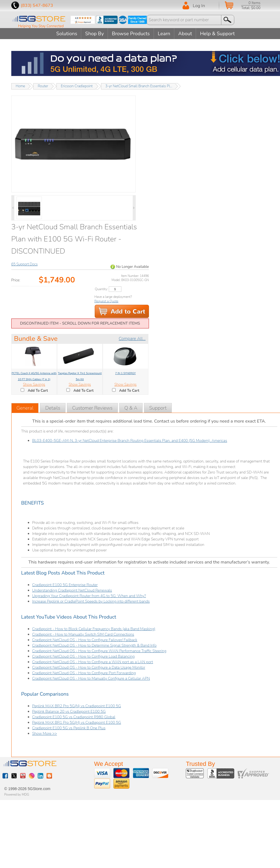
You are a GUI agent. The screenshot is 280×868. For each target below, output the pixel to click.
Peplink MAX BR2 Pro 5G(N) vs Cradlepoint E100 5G (77, 706)
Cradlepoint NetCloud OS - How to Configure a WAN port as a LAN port (93, 662)
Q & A (131, 408)
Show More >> (45, 734)
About (185, 34)
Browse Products (131, 34)
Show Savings (34, 385)
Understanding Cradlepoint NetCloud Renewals (72, 590)
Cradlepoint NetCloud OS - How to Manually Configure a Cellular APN (91, 678)
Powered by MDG (17, 794)
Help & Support (217, 34)
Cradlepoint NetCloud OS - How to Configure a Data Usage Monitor (89, 667)
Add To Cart (38, 391)
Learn (164, 34)
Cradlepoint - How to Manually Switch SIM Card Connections (83, 634)
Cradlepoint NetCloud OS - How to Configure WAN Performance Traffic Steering (99, 651)
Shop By (94, 34)
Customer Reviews (92, 408)
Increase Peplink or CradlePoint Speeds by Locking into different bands (91, 601)
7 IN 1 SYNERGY (125, 373)
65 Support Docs (25, 264)
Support (158, 408)
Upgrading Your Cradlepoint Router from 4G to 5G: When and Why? (89, 596)
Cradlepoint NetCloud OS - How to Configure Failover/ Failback (85, 640)
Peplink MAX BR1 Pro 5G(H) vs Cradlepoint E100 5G (77, 723)
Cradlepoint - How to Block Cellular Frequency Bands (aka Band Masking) (94, 629)
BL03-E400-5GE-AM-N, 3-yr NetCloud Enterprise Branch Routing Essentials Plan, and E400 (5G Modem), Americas (130, 441)
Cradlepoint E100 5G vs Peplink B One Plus (69, 728)
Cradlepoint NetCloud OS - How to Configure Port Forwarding (84, 673)
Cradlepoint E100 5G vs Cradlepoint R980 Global (74, 717)
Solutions (67, 34)
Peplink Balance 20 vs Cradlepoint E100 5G (69, 711)
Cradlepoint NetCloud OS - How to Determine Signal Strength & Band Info (94, 645)
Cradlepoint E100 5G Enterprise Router (65, 585)
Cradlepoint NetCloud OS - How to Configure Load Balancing (83, 656)
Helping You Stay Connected (41, 26)
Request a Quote (106, 301)
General (25, 408)
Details (53, 408)
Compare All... (132, 339)
